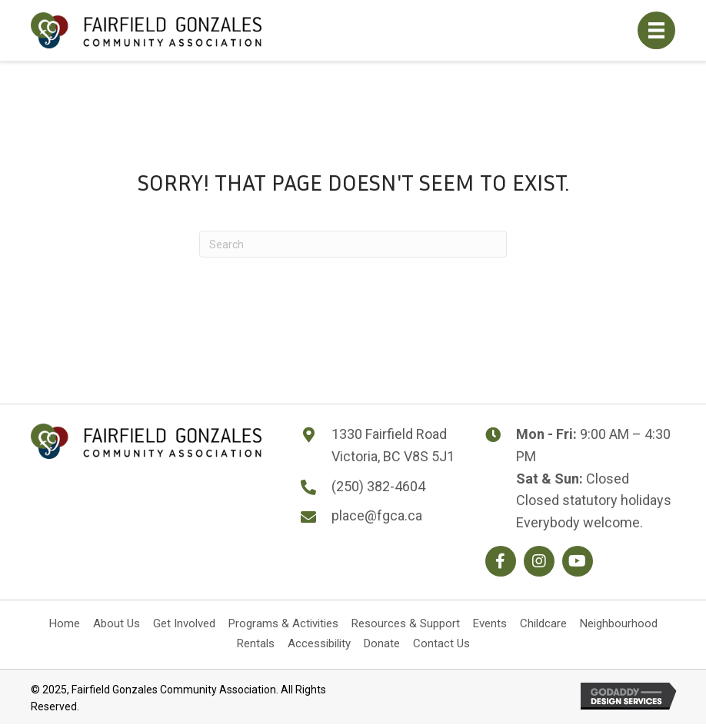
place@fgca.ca (377, 515)
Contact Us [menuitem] (441, 643)
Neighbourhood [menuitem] (619, 623)
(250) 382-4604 (378, 486)
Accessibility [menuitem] (319, 643)
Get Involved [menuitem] (184, 623)
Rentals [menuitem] (256, 643)
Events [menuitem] (490, 623)
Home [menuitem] (65, 623)
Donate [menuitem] (382, 643)
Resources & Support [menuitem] (406, 623)
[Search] (353, 244)
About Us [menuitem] (117, 623)
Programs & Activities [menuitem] (283, 623)
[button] (501, 561)
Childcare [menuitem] (543, 623)
